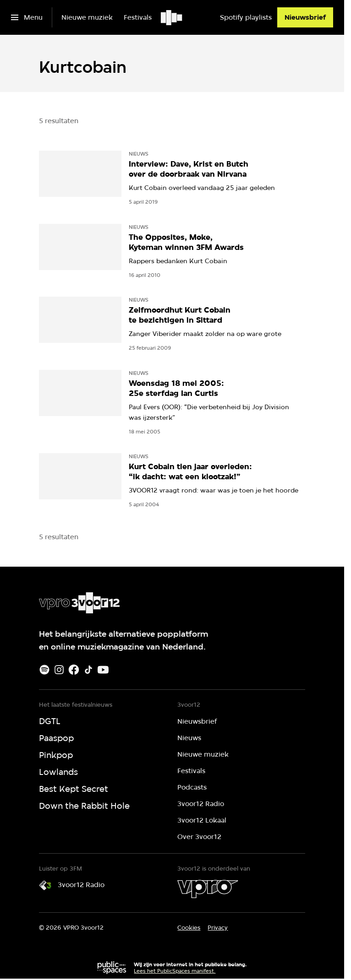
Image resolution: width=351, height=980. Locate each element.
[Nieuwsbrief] (305, 17)
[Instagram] (59, 670)
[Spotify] (44, 670)
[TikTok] (88, 670)
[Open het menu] (27, 17)
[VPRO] (208, 889)
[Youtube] (103, 670)
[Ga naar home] (172, 17)
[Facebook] (74, 670)
